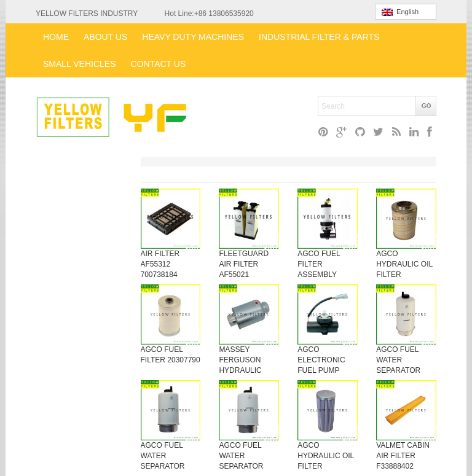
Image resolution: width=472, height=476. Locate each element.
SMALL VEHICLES (80, 64)
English (400, 12)
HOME (56, 37)
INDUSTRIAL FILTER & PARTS (319, 37)
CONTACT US (159, 64)
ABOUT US (105, 37)
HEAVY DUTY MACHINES (193, 37)
